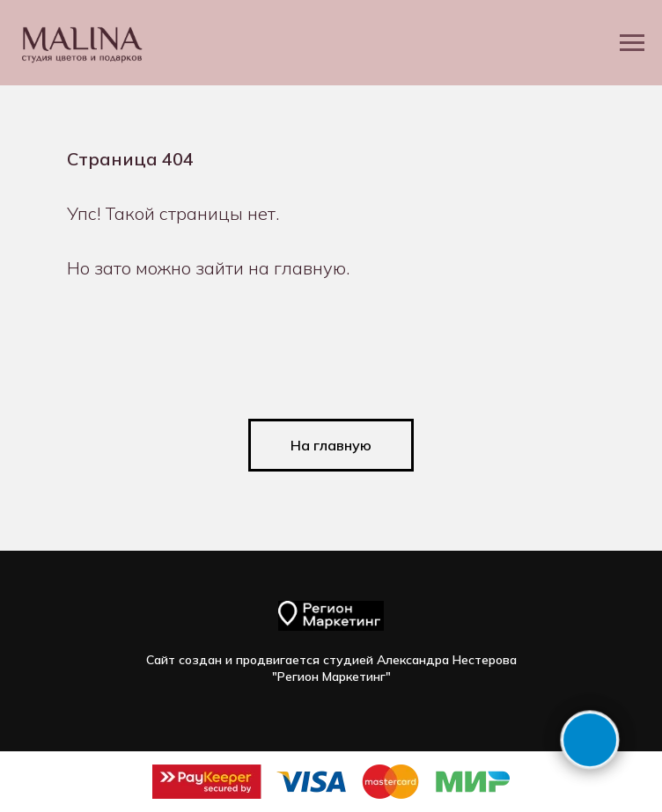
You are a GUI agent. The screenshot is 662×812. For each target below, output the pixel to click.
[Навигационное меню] (632, 43)
